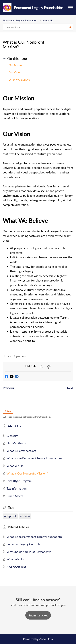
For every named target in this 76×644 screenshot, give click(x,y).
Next (70, 388)
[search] (38, 27)
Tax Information (17, 488)
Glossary (12, 436)
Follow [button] (8, 411)
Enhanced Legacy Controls (23, 544)
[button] (71, 8)
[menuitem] (61, 8)
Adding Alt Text (16, 567)
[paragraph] (38, 222)
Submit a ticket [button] (38, 615)
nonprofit (10, 516)
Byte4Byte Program (19, 481)
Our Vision (15, 72)
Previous (8, 388)
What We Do (15, 466)
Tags (11, 508)
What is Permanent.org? (22, 451)
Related (18, 527)
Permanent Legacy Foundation (20, 20)
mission (25, 516)
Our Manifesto (16, 443)
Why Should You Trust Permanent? (29, 552)
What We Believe (19, 80)
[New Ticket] (38, 615)
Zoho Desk (46, 639)
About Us (48, 20)
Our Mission (16, 65)
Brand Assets (15, 496)
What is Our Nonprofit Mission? (27, 473)
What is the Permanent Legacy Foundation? (34, 458)
